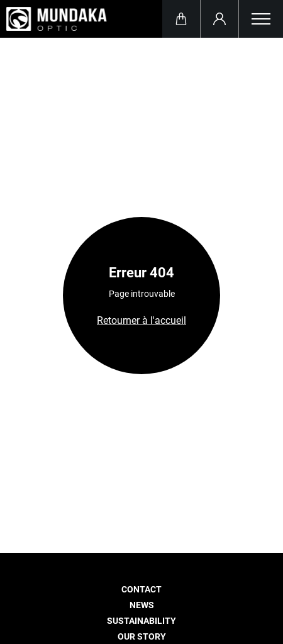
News (142, 605)
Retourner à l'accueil (141, 320)
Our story (142, 637)
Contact (141, 590)
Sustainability (141, 621)
